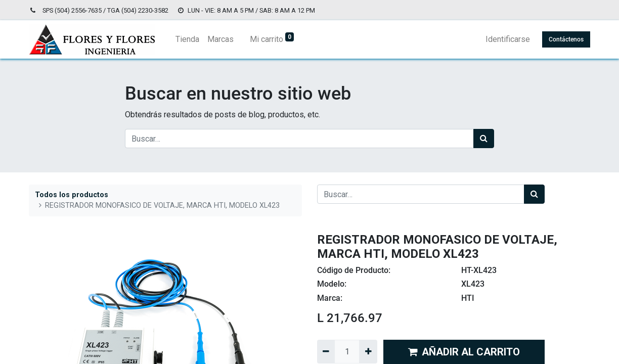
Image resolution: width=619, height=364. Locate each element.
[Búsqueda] (484, 139)
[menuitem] (187, 39)
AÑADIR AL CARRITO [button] (464, 352)
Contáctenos (566, 39)
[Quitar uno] (326, 351)
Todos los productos (72, 195)
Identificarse (508, 39)
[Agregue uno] (368, 351)
